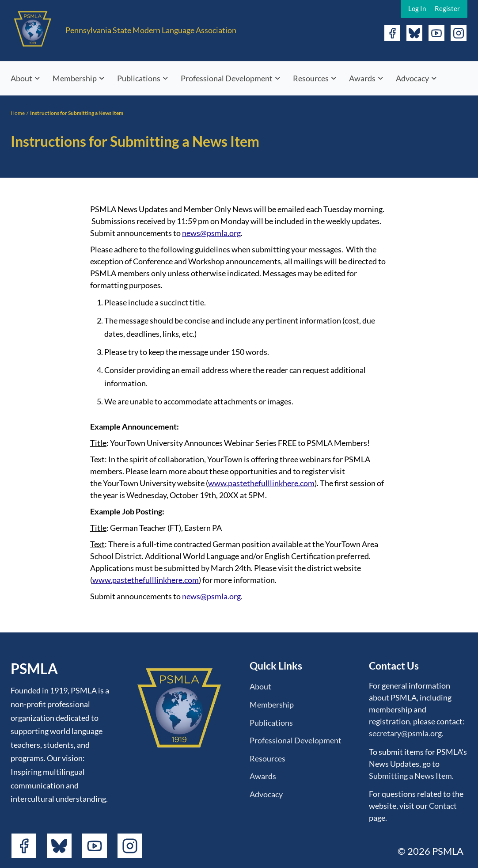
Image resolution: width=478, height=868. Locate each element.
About (21, 78)
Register (447, 8)
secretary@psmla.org (405, 733)
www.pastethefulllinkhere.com (261, 483)
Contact (443, 806)
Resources (311, 78)
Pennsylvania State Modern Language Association (151, 30)
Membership (75, 78)
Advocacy (412, 78)
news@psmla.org (211, 233)
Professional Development (227, 78)
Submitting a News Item (410, 776)
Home (18, 113)
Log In (417, 8)
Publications (139, 78)
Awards (362, 78)
